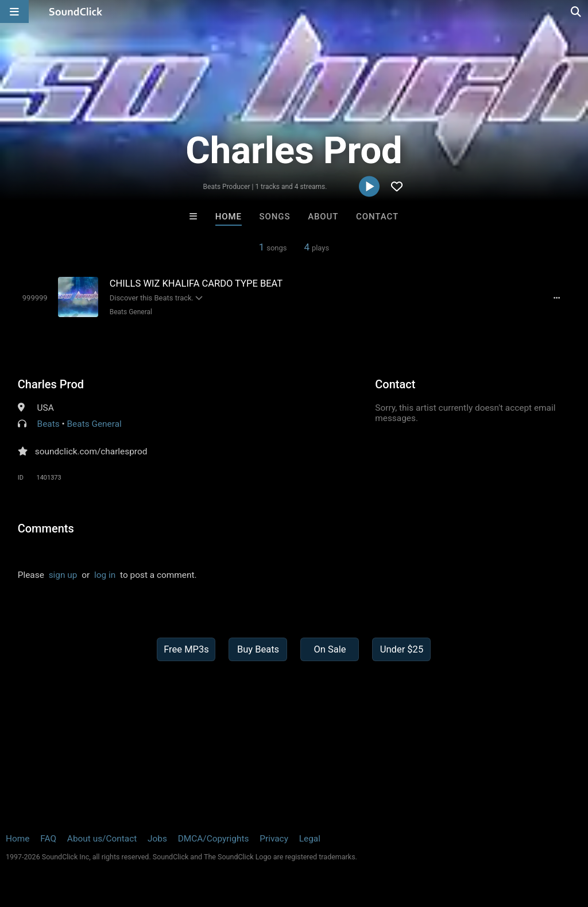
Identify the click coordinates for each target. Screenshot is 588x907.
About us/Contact (102, 839)
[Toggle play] (35, 298)
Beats (49, 424)
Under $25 (402, 649)
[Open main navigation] (14, 11)
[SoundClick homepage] (76, 11)
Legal (310, 839)
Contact (377, 217)
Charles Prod (51, 384)
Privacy (274, 839)
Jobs (157, 839)
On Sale (330, 649)
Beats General (131, 312)
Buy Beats (258, 649)
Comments (46, 528)
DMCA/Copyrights (214, 839)
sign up (63, 575)
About (323, 217)
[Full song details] (556, 298)
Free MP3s (186, 649)
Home (229, 217)
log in (105, 575)
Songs (275, 217)
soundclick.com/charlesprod (91, 451)
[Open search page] (577, 11)
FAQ (48, 839)
